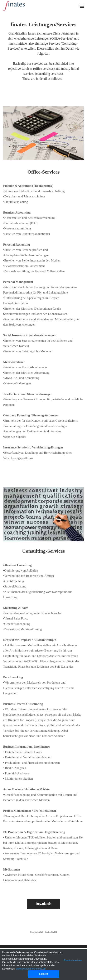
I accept (43, 974)
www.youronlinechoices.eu (31, 969)
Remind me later (73, 961)
